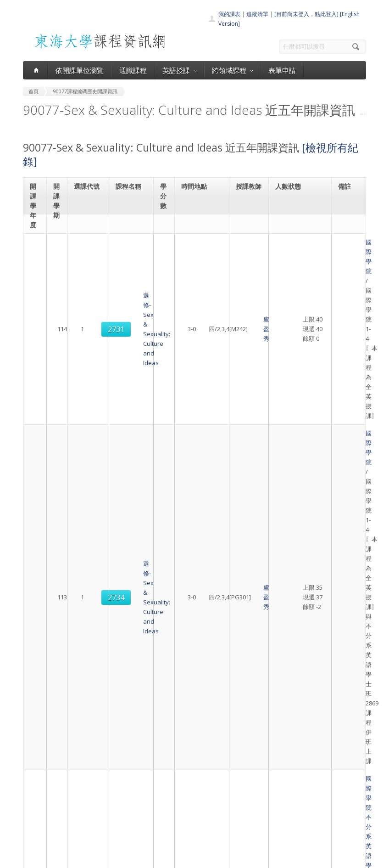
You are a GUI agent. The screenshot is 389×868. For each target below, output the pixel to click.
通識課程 (133, 70)
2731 (89, 276)
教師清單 (182, 833)
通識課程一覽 (187, 792)
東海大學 (33, 859)
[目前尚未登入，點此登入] (306, 14)
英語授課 (179, 70)
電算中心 (150, 859)
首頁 (176, 772)
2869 (89, 542)
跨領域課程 (232, 70)
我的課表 (229, 14)
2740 (89, 666)
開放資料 (182, 823)
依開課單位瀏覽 (80, 70)
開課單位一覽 (187, 782)
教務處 (179, 859)
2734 (89, 390)
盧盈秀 (246, 276)
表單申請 (282, 70)
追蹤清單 (257, 14)
